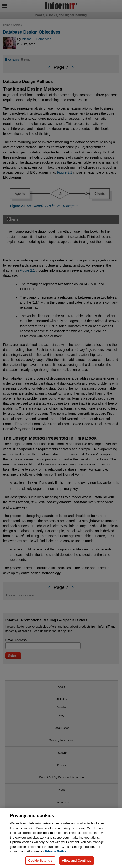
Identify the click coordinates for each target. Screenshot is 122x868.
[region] (61, 838)
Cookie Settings (40, 860)
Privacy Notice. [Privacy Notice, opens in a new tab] (56, 851)
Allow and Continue (77, 860)
